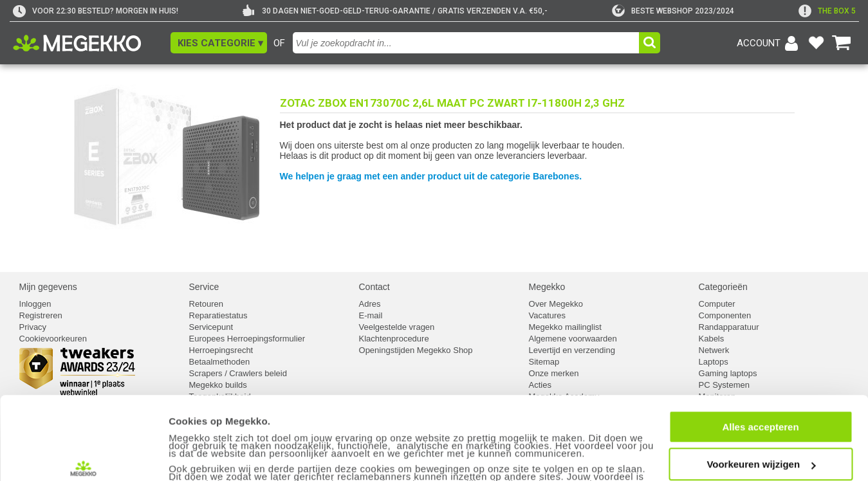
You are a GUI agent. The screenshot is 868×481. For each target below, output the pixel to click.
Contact (374, 287)
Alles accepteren (760, 366)
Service (204, 287)
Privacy (33, 327)
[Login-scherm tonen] (770, 43)
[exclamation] (827, 11)
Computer (717, 304)
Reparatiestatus (218, 315)
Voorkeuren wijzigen (761, 404)
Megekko (547, 287)
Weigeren (760, 441)
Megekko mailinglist (565, 327)
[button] (219, 43)
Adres (370, 304)
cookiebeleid (427, 455)
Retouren (206, 304)
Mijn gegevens (48, 287)
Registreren (41, 315)
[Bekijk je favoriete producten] (817, 43)
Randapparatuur (729, 327)
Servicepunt (211, 327)
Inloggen (35, 304)
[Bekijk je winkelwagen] (842, 43)
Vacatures (548, 315)
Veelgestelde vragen (397, 327)
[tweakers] (673, 11)
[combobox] (467, 43)
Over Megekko (556, 304)
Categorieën (723, 287)
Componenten (725, 315)
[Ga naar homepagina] (92, 43)
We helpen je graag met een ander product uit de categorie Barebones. (431, 176)
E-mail (371, 315)
